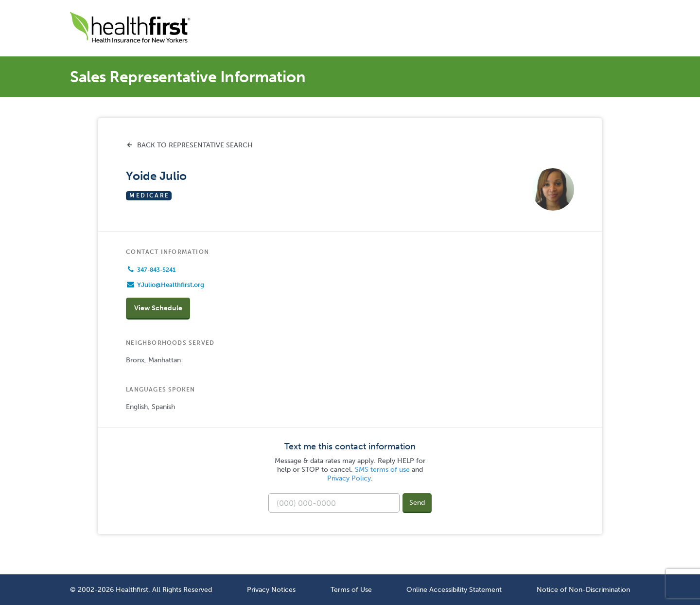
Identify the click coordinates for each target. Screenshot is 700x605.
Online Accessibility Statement (454, 589)
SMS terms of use (382, 470)
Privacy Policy (349, 478)
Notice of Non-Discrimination (583, 589)
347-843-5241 (156, 270)
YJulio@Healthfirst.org (171, 285)
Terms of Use (351, 589)
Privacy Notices (271, 589)
